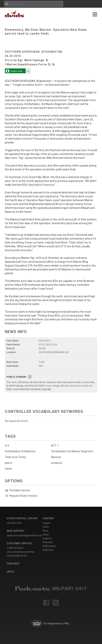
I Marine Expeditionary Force (26, 64)
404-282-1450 (14, 523)
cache (8, 469)
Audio (46, 535)
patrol (8, 463)
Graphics (47, 538)
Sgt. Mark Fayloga (31, 60)
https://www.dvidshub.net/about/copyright (29, 389)
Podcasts (48, 542)
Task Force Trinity (15, 457)
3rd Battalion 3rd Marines (20, 451)
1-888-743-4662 (15, 548)
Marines (56, 457)
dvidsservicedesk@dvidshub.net (24, 536)
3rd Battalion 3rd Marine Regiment (72, 451)
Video (46, 527)
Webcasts (48, 550)
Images (47, 523)
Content (48, 518)
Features (13, 564)
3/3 (7, 446)
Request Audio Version (23, 496)
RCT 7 (55, 446)
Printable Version (20, 490)
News (46, 531)
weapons (57, 463)
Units (10, 572)
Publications (49, 546)
